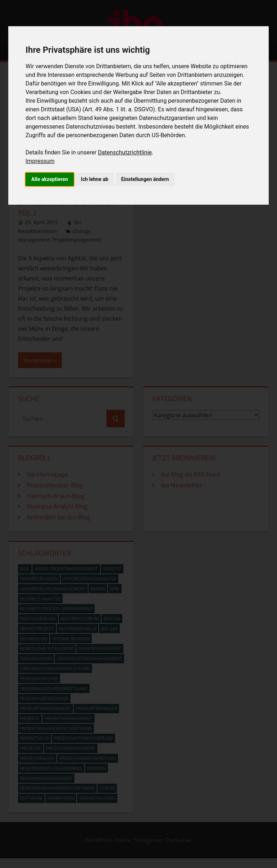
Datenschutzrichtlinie (125, 152)
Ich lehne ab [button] (95, 179)
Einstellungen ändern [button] (145, 179)
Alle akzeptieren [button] (50, 179)
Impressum (40, 161)
